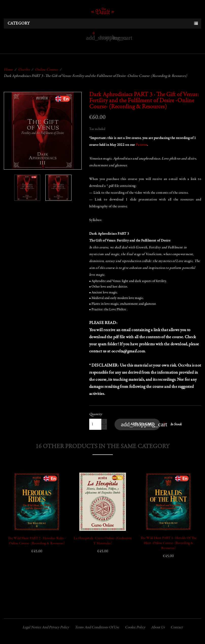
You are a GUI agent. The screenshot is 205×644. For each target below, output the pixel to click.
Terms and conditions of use (97, 627)
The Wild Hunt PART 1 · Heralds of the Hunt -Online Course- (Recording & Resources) (168, 543)
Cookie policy (135, 627)
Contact (177, 627)
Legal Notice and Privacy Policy (46, 627)
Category (19, 24)
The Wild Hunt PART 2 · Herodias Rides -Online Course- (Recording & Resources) (37, 541)
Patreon (142, 145)
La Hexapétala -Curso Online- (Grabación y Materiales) (103, 541)
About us (158, 627)
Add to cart (141, 424)
